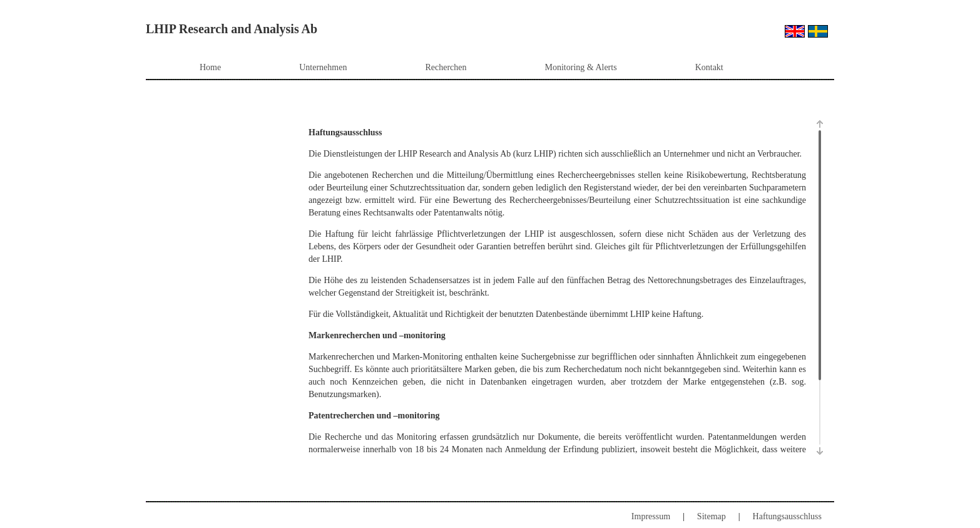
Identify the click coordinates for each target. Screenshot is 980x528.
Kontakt (709, 67)
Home (210, 67)
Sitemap (712, 516)
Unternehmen (323, 67)
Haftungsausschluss (787, 516)
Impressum (651, 516)
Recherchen (446, 67)
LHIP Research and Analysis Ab (232, 29)
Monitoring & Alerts (581, 67)
